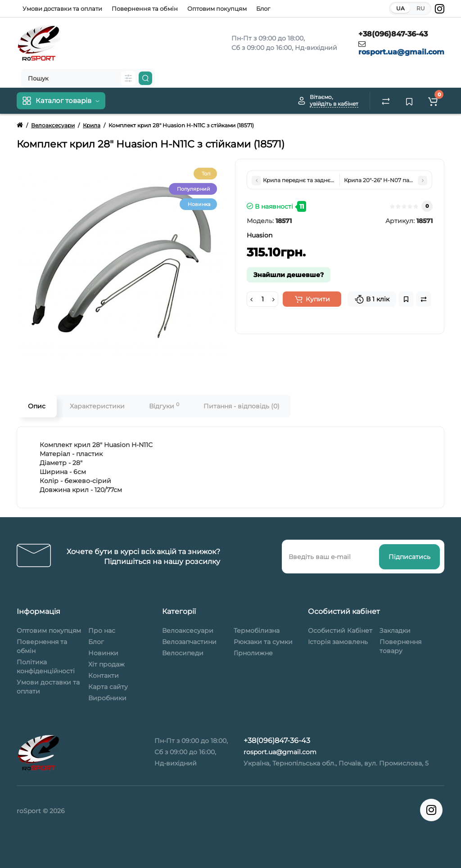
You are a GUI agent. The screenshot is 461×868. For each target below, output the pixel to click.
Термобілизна (257, 631)
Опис (37, 406)
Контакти (104, 676)
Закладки (395, 631)
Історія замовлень (338, 642)
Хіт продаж (106, 664)
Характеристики (97, 406)
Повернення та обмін (145, 9)
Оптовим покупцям (217, 9)
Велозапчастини (189, 642)
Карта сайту (108, 687)
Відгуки (164, 406)
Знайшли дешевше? (289, 275)
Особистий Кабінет (340, 631)
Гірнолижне (253, 653)
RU (421, 8)
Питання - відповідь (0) (242, 406)
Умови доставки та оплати (62, 9)
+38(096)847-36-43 (393, 34)
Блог (263, 9)
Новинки (103, 653)
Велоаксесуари (188, 631)
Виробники (107, 698)
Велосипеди (183, 653)
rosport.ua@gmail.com (401, 52)
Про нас (102, 631)
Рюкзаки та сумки (263, 642)
